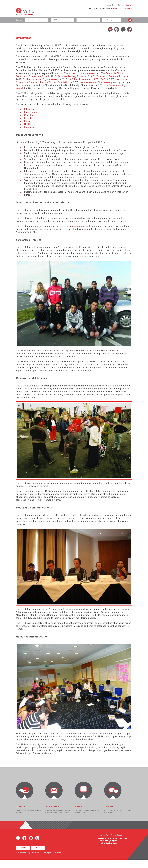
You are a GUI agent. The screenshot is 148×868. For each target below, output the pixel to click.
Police (27, 121)
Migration (29, 115)
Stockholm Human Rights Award (40, 79)
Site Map (19, 853)
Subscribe (110, 5)
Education (29, 109)
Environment (31, 112)
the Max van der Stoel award (95, 82)
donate (21, 807)
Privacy (27, 853)
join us (109, 807)
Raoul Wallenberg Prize (70, 76)
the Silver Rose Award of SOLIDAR (87, 79)
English (129, 5)
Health (28, 124)
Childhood (29, 127)
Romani (121, 5)
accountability (80, 226)
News (78, 807)
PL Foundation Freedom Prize (109, 76)
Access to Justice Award (82, 74)
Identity (28, 118)
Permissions (37, 853)
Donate (23, 848)
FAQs (38, 848)
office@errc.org (110, 843)
